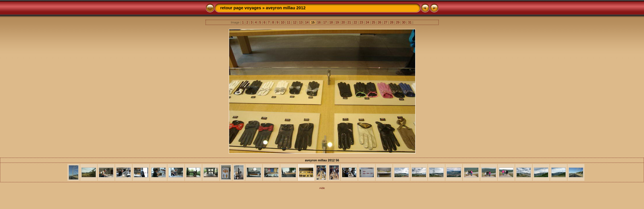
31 (410, 22)
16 (319, 22)
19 (337, 22)
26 (379, 22)
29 (398, 22)
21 (349, 22)
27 (386, 22)
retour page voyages (241, 8)
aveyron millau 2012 (286, 8)
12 (295, 22)
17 (325, 22)
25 (373, 22)
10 (283, 22)
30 (404, 22)
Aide (322, 188)
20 (343, 22)
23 (361, 22)
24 (368, 22)
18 (331, 22)
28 (392, 22)
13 (301, 22)
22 (355, 22)
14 (307, 22)
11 (289, 22)
